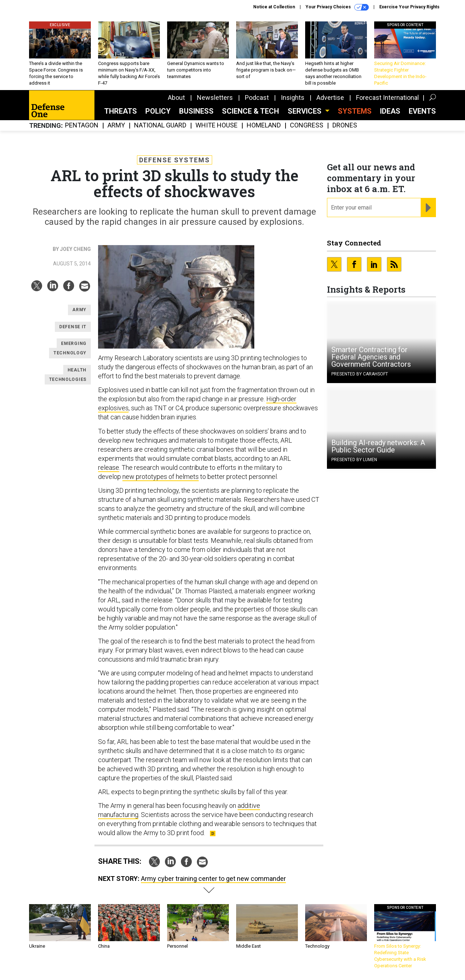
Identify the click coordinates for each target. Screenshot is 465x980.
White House (217, 125)
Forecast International (387, 97)
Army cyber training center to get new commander (213, 879)
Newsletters (215, 97)
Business (196, 111)
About (176, 97)
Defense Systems (175, 160)
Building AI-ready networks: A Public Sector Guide (378, 446)
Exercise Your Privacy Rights (409, 7)
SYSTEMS (355, 111)
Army (116, 125)
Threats (121, 111)
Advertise (330, 97)
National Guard (160, 125)
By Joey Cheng (72, 249)
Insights (293, 97)
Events (422, 111)
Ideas (390, 111)
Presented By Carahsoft (360, 374)
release (109, 467)
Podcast (257, 97)
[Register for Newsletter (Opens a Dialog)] (428, 208)
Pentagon (82, 125)
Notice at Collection (274, 7)
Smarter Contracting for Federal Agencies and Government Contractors (371, 357)
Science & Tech (250, 111)
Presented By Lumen (354, 460)
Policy (158, 111)
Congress (307, 125)
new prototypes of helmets (161, 477)
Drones (345, 125)
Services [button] (306, 111)
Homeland (264, 125)
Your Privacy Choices (337, 7)
